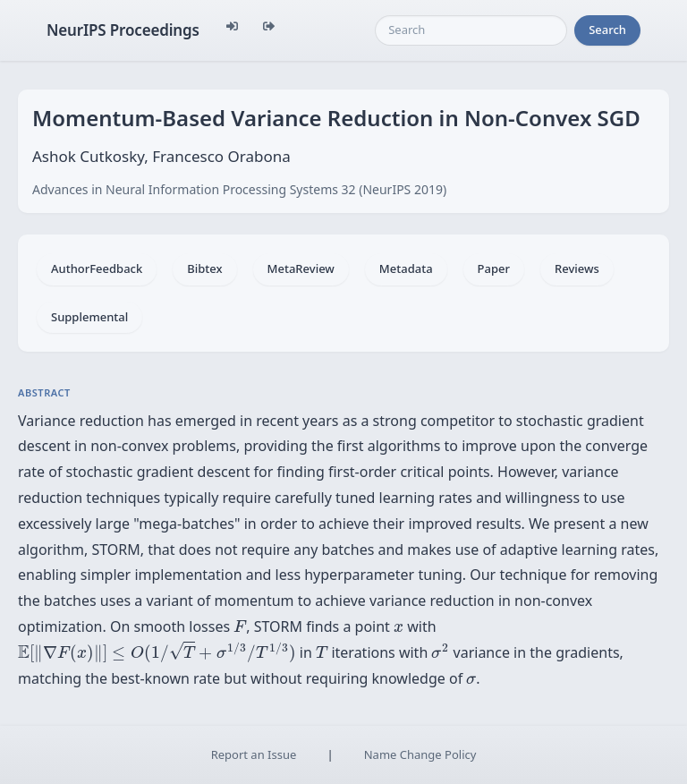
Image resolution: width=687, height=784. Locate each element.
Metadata (406, 268)
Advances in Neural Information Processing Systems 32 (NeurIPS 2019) (239, 189)
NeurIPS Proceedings (123, 30)
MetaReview (301, 268)
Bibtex (204, 268)
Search (607, 30)
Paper (494, 268)
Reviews (577, 268)
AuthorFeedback (97, 268)
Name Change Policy (420, 754)
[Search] (471, 30)
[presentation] (240, 626)
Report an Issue (254, 754)
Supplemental (89, 317)
